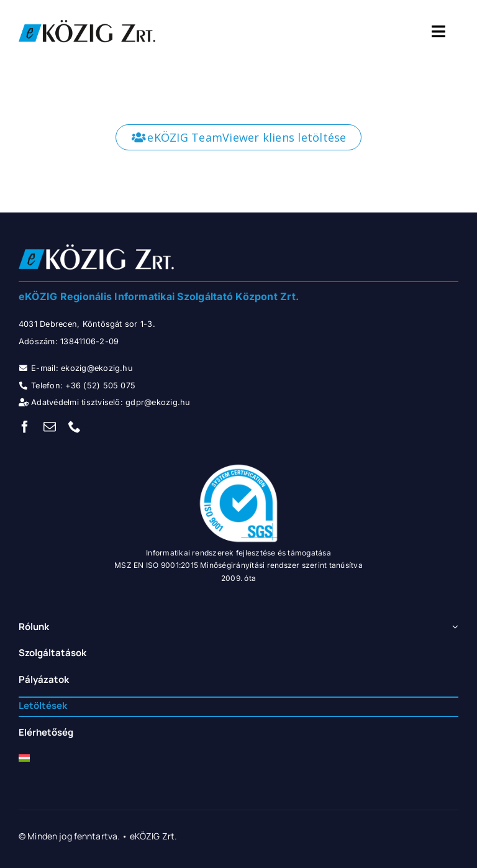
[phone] (75, 427)
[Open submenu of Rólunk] (453, 627)
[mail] (50, 427)
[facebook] (25, 427)
